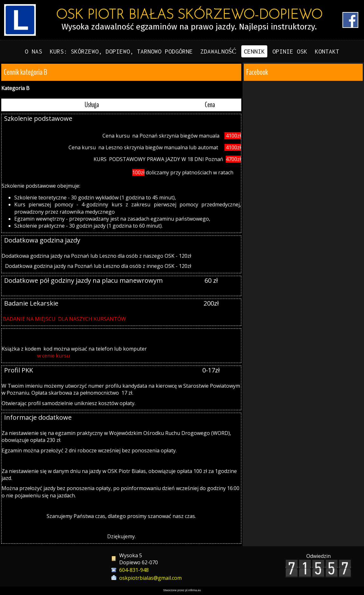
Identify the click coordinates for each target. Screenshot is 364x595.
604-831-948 (134, 570)
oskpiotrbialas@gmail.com (150, 578)
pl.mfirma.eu (193, 590)
